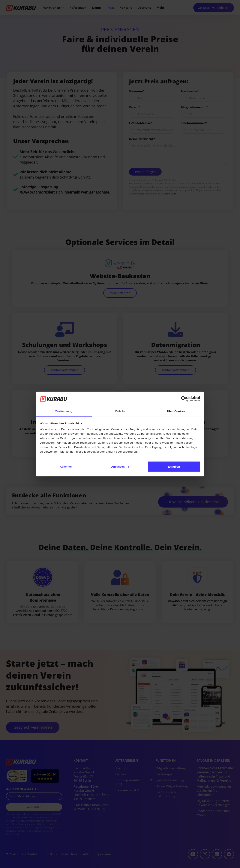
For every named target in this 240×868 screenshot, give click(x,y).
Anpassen (120, 467)
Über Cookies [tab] (176, 411)
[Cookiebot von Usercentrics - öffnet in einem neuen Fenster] (184, 399)
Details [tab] (120, 411)
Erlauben (174, 467)
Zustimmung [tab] (64, 411)
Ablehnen (66, 467)
